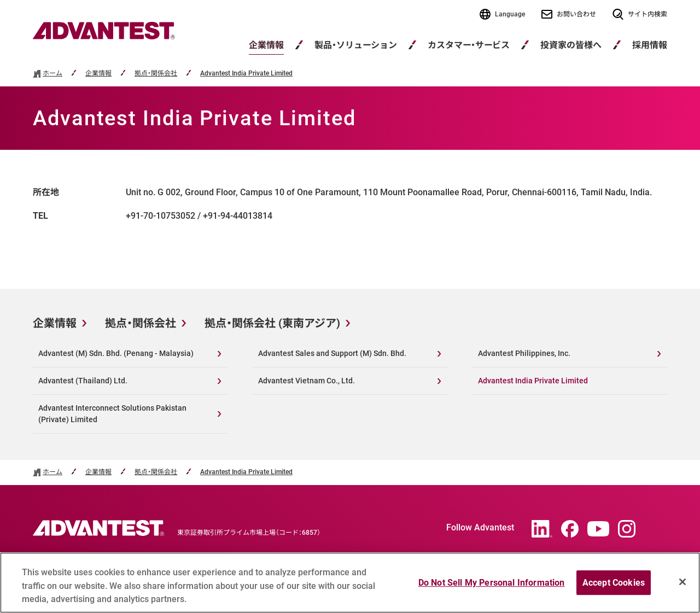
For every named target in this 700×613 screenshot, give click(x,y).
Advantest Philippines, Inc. (524, 353)
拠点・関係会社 (156, 74)
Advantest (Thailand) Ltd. (83, 381)
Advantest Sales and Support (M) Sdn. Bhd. (332, 353)
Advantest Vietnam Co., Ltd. (307, 381)
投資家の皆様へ (571, 45)
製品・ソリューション (356, 45)
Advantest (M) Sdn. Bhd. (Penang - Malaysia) (116, 353)
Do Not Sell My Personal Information (492, 586)
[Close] (682, 586)
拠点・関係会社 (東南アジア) (272, 323)
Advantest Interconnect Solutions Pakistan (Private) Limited (112, 414)
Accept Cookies (614, 586)
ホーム (52, 74)
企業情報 (266, 45)
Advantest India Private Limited (246, 74)
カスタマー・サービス (469, 45)
